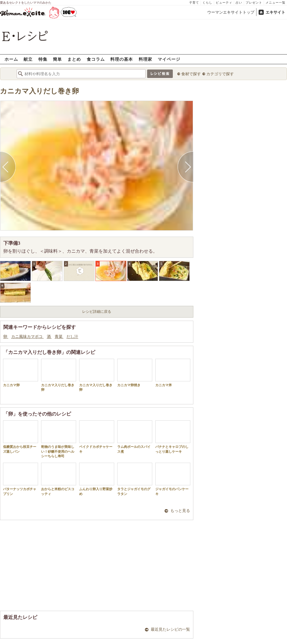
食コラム (96, 59)
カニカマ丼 (173, 373)
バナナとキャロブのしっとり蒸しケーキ (173, 437)
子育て (194, 3)
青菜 (59, 337)
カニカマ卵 (21, 373)
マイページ (169, 59)
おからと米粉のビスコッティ (59, 479)
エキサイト (275, 12)
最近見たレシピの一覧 (170, 629)
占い (239, 3)
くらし (207, 3)
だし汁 (72, 337)
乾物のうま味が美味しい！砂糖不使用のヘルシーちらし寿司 (59, 439)
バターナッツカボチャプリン (21, 479)
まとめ (74, 59)
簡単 (57, 59)
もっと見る (180, 511)
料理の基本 (122, 59)
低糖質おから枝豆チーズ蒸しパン (21, 437)
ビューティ (224, 3)
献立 (28, 59)
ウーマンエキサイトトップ (231, 12)
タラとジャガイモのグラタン (135, 479)
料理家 (145, 59)
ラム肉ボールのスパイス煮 (135, 437)
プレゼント (254, 3)
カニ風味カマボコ (27, 337)
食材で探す (191, 74)
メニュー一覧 (276, 3)
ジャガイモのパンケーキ (173, 479)
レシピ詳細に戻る (97, 312)
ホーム (11, 59)
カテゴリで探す (220, 74)
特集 (43, 59)
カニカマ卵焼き (135, 373)
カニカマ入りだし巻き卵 (39, 91)
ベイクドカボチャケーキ (97, 437)
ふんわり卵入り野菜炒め (97, 479)
